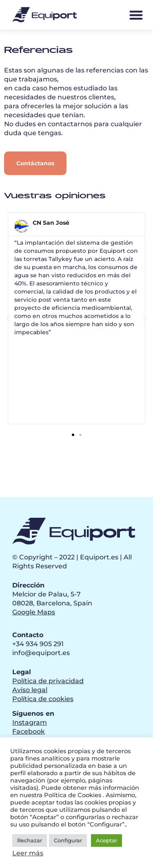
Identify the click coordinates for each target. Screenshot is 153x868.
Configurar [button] (68, 840)
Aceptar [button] (106, 840)
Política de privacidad (48, 681)
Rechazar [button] (30, 840)
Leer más (28, 853)
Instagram (30, 722)
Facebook (29, 731)
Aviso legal (30, 690)
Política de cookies (43, 699)
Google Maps (34, 612)
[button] (136, 15)
